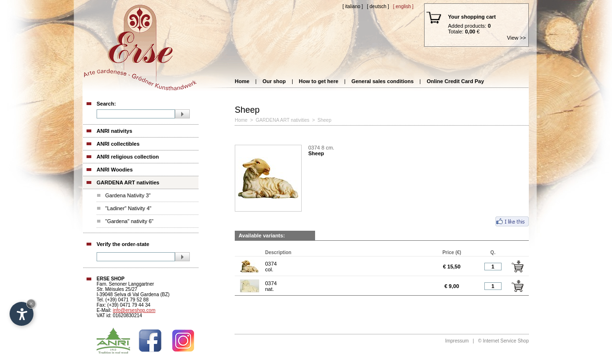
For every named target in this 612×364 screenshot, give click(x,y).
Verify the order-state (123, 244)
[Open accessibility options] (22, 314)
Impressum (457, 341)
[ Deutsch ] (378, 6)
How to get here (319, 81)
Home (242, 81)
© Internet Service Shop (503, 341)
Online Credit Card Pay (455, 81)
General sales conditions (382, 81)
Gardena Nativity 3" (128, 195)
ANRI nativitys (115, 131)
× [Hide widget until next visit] (31, 304)
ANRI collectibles (118, 144)
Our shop (274, 81)
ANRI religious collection (128, 157)
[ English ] (403, 6)
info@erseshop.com (134, 310)
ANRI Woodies (115, 170)
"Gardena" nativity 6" (129, 221)
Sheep (325, 120)
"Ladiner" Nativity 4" (128, 208)
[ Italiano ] (353, 6)
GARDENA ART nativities (128, 182)
